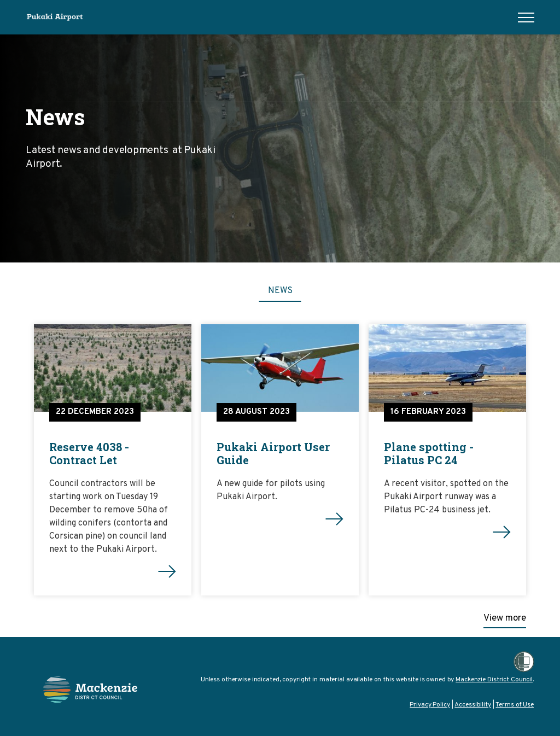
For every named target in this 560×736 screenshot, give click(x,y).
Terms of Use (515, 705)
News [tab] (280, 291)
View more (505, 618)
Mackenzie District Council (494, 680)
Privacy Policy (430, 705)
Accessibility (472, 705)
